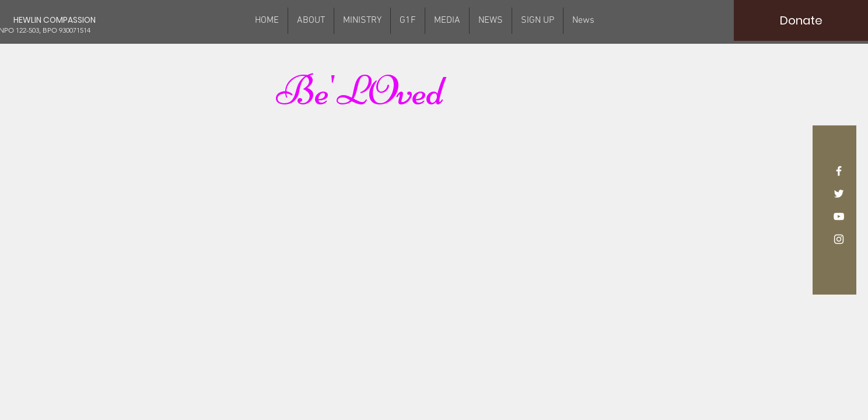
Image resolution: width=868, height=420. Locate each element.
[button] (362, 21)
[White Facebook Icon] (839, 171)
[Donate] (801, 20)
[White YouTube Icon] (839, 216)
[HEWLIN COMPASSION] (68, 20)
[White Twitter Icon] (839, 194)
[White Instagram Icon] (839, 239)
